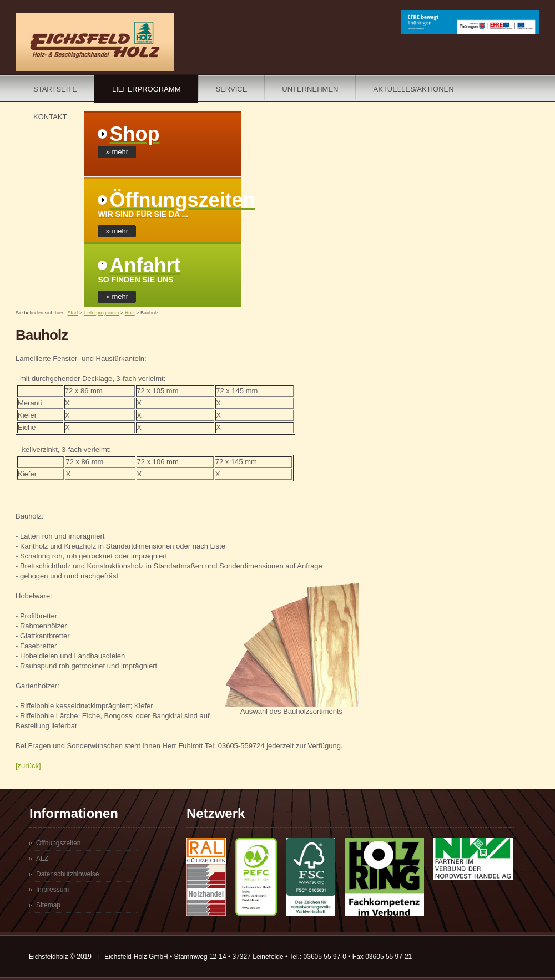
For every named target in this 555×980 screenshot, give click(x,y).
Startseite (55, 89)
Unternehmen (310, 89)
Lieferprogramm (147, 89)
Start (73, 313)
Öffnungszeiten (59, 843)
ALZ (42, 859)
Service (232, 89)
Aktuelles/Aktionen (413, 89)
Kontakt (50, 117)
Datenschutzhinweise (67, 874)
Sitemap (48, 905)
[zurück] (28, 766)
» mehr (117, 152)
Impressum (52, 890)
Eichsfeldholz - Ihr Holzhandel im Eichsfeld (95, 42)
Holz (130, 313)
